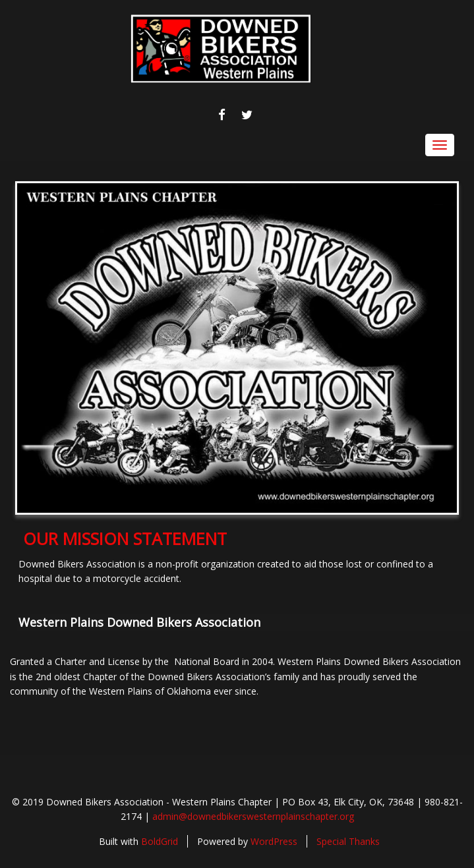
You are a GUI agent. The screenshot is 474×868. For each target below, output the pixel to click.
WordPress (274, 841)
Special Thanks (348, 841)
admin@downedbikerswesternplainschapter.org (253, 816)
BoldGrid (160, 841)
